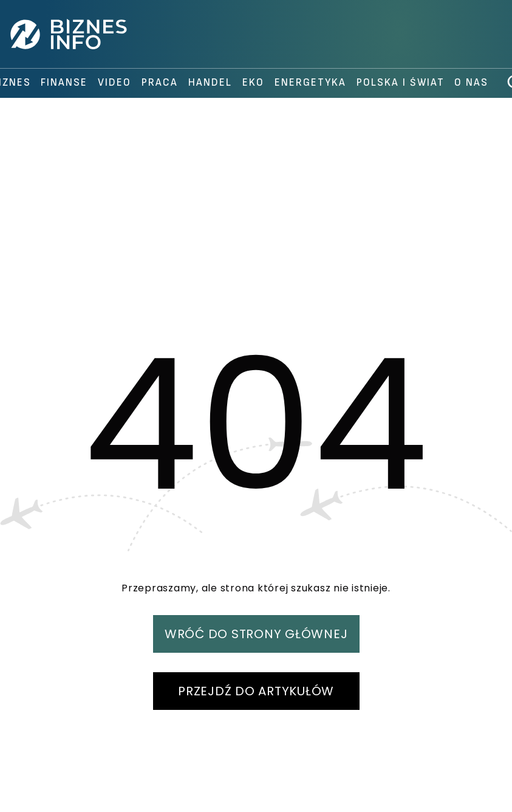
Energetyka (310, 83)
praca (160, 83)
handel (210, 83)
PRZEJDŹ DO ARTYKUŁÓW (256, 691)
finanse (64, 83)
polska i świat (401, 83)
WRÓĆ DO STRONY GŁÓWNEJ (256, 634)
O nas (471, 83)
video (114, 83)
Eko (253, 83)
